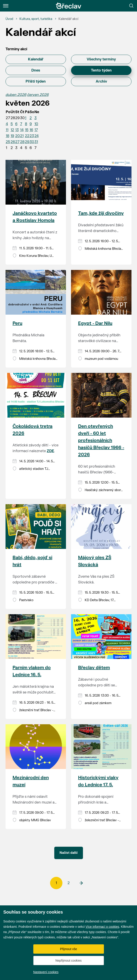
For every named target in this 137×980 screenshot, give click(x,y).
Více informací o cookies (102, 927)
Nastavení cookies (46, 972)
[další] (81, 883)
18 (8, 136)
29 (27, 142)
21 (22, 136)
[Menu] (6, 6)
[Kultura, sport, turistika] (36, 19)
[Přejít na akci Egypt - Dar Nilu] (101, 292)
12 (12, 130)
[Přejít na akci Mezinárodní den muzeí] (36, 747)
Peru (17, 323)
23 (32, 136)
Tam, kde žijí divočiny (101, 213)
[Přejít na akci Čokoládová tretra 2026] (36, 395)
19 (12, 136)
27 (17, 142)
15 (27, 130)
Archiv (101, 81)
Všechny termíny (101, 59)
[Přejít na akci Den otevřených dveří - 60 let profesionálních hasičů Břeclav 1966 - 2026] (101, 395)
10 (36, 124)
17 (36, 130)
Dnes (36, 70)
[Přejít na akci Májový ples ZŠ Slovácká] (101, 527)
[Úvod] (9, 19)
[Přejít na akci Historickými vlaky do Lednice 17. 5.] (101, 747)
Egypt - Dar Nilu (95, 323)
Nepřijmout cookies (68, 961)
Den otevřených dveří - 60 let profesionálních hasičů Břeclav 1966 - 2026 (101, 441)
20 (18, 136)
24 (37, 136)
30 (32, 142)
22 (27, 136)
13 (17, 130)
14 (22, 130)
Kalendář (36, 59)
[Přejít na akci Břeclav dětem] (101, 637)
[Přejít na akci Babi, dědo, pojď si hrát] (36, 527)
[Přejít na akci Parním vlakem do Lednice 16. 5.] (36, 637)
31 (36, 142)
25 (8, 142)
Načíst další (69, 853)
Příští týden (36, 81)
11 (7, 130)
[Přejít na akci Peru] (36, 292)
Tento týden (101, 70)
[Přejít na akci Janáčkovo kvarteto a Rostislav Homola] (36, 182)
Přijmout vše (68, 949)
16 (31, 130)
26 (13, 142)
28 (22, 142)
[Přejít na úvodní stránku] (69, 6)
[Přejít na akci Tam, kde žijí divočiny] (101, 182)
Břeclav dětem (94, 668)
